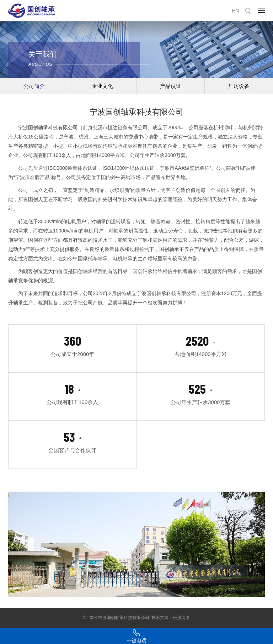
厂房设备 (239, 86)
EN (235, 11)
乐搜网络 (181, 618)
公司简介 (34, 86)
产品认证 (171, 86)
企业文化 (102, 86)
